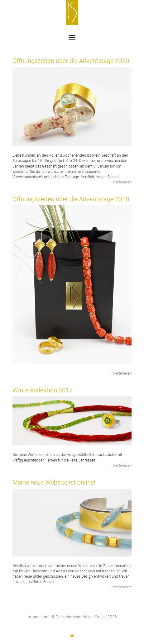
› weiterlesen (121, 182)
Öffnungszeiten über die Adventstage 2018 (71, 199)
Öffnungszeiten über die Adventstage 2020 (71, 61)
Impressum (38, 617)
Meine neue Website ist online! (54, 482)
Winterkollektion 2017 (43, 390)
